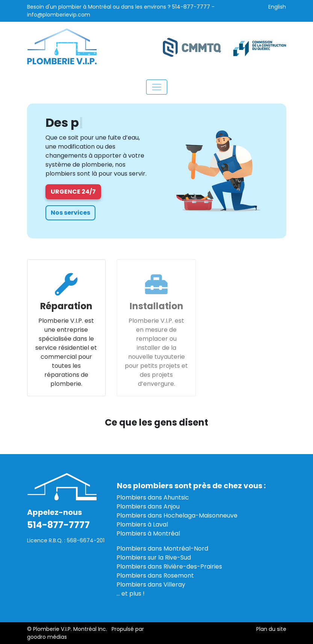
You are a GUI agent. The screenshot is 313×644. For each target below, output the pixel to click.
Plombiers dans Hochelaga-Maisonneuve (177, 515)
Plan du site (271, 629)
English (277, 7)
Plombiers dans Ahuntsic (153, 497)
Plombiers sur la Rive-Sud (154, 557)
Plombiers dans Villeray (151, 585)
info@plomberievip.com (59, 15)
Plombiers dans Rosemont (155, 576)
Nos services (70, 213)
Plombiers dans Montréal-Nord (162, 548)
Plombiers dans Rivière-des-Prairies (169, 567)
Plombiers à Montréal (148, 533)
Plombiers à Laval (142, 524)
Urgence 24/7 (73, 192)
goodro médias (47, 637)
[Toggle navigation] (157, 87)
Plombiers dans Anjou (148, 506)
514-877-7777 (191, 7)
